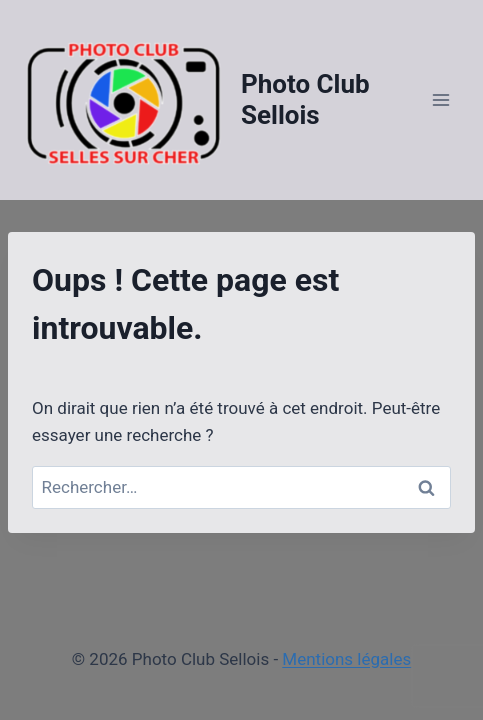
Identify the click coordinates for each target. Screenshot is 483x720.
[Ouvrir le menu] (440, 99)
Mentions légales (346, 659)
